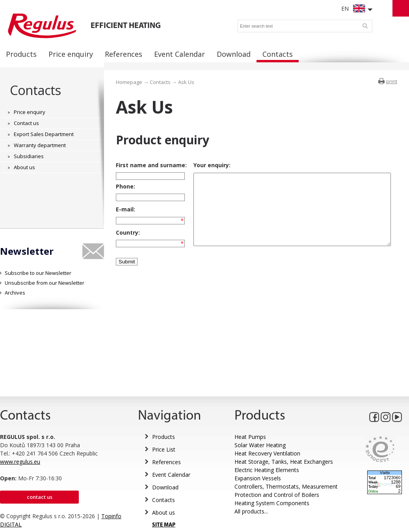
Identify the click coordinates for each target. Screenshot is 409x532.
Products (164, 437)
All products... (251, 511)
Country (127, 242)
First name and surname (151, 165)
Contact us (40, 497)
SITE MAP (164, 525)
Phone (125, 189)
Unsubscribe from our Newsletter (45, 283)
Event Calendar (171, 475)
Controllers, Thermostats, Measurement (286, 486)
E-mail (125, 215)
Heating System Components (272, 503)
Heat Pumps (250, 437)
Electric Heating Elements (267, 470)
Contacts (35, 90)
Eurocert (380, 449)
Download (165, 487)
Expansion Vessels (258, 478)
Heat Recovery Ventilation (267, 453)
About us (164, 512)
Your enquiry (205, 165)
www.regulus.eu (20, 462)
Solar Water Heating (260, 445)
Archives (15, 293)
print (392, 81)
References (166, 462)
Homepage (129, 82)
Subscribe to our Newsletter (38, 273)
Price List (164, 449)
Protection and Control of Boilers (277, 495)
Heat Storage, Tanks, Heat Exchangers (284, 462)
